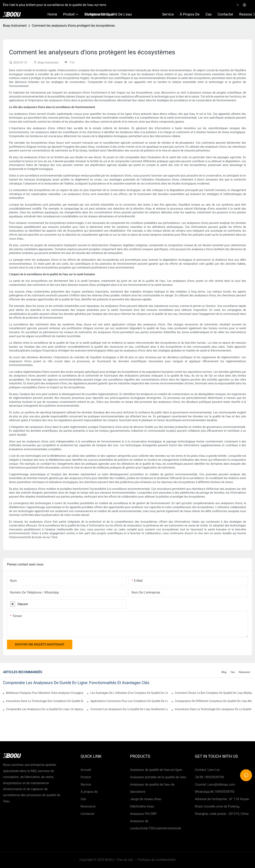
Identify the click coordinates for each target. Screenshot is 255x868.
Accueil (86, 770)
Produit (86, 777)
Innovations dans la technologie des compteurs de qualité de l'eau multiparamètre (45, 701)
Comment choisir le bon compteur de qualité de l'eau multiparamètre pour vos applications (213, 693)
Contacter (87, 814)
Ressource (244, 672)
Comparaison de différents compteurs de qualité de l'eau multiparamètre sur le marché (213, 701)
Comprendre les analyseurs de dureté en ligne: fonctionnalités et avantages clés (76, 683)
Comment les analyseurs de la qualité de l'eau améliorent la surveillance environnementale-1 (129, 709)
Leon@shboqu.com (221, 785)
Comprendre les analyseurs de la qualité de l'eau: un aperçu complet (45, 709)
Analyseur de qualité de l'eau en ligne (156, 770)
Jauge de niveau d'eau (146, 799)
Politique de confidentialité (156, 860)
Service (86, 785)
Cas (233, 672)
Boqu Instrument (15, 26)
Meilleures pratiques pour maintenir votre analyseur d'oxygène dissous (45, 693)
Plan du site (125, 860)
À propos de (89, 792)
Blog (224, 672)
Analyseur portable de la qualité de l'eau (158, 777)
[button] (254, 14)
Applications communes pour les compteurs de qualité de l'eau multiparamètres (129, 701)
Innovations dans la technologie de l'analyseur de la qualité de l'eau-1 (213, 709)
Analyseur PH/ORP (143, 814)
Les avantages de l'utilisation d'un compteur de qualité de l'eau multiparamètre (129, 693)
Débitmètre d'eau (142, 806)
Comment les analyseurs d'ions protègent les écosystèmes (73, 26)
